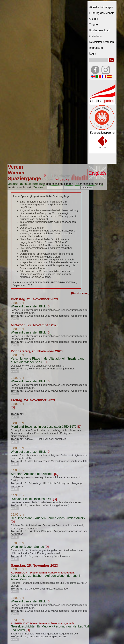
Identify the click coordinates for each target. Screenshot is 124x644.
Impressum (96, 48)
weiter (15, 319)
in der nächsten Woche (89, 184)
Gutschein (95, 36)
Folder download (99, 30)
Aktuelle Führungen (101, 7)
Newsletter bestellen (101, 42)
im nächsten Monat (19, 187)
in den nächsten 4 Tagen (58, 184)
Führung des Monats (102, 13)
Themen (94, 25)
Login (93, 54)
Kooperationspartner (102, 133)
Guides (94, 19)
